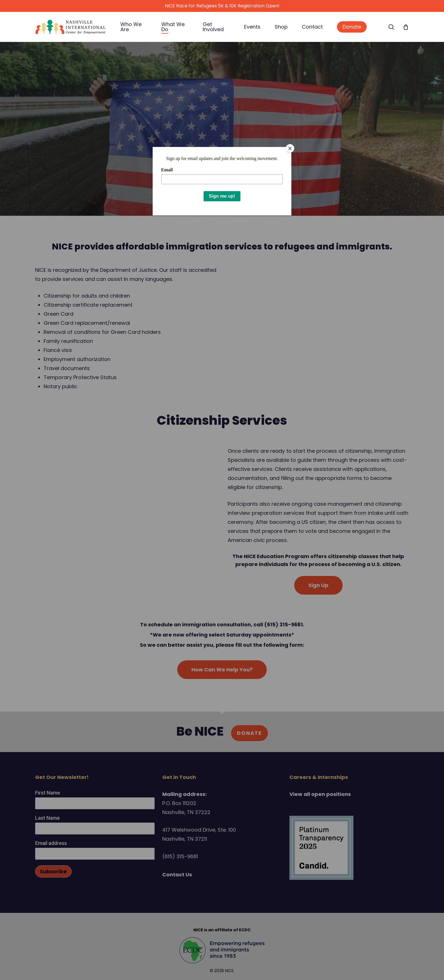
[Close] (290, 148)
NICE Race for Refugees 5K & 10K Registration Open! (222, 6)
